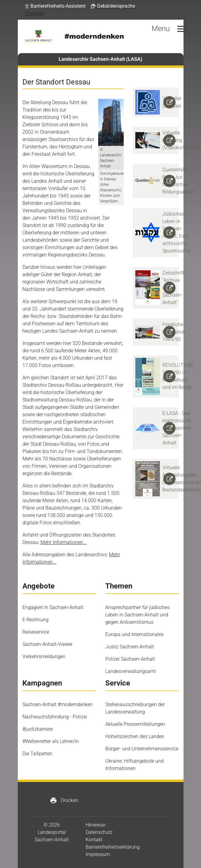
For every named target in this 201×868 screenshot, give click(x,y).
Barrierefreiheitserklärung (113, 847)
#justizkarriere (38, 729)
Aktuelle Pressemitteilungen (135, 724)
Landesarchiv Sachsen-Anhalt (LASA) (101, 59)
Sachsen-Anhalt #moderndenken (58, 704)
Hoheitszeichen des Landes (135, 736)
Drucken (64, 800)
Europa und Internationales (134, 634)
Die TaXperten (37, 754)
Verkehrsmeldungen (44, 657)
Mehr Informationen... (64, 542)
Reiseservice (36, 632)
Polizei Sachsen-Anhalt (130, 659)
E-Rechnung (35, 620)
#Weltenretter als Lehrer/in (51, 741)
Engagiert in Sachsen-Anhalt (53, 607)
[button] (55, 6)
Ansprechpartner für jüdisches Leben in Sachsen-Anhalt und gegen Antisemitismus (137, 615)
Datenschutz (99, 832)
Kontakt (94, 840)
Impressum (98, 854)
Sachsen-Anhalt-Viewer (47, 644)
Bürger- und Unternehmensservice (142, 749)
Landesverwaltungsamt (131, 671)
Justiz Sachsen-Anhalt (129, 647)
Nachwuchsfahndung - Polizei (55, 717)
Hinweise (95, 825)
